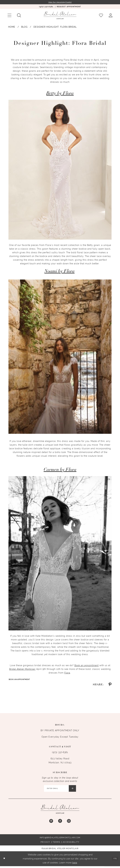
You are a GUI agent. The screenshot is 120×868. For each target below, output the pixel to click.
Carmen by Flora (60, 470)
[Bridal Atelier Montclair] (60, 16)
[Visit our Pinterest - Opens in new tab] (51, 823)
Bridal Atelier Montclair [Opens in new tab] (22, 669)
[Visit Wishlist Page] (101, 16)
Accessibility (71, 844)
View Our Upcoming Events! (60, 2)
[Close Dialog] (5, 861)
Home (12, 27)
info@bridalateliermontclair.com (60, 839)
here (75, 864)
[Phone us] (46, 7)
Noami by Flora (60, 272)
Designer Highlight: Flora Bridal (55, 27)
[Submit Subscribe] (75, 790)
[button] (9, 16)
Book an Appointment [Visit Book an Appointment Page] (21, 680)
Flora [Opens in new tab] (67, 673)
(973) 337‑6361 (60, 753)
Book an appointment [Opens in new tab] (87, 666)
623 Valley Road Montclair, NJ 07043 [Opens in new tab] (60, 761)
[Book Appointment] (69, 7)
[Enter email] (60, 790)
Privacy (45, 844)
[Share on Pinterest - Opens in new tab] (110, 685)
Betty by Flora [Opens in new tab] (60, 94)
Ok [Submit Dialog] (115, 860)
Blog (24, 27)
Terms (56, 844)
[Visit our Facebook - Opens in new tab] (60, 823)
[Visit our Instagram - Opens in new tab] (69, 823)
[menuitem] (46, 7)
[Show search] (19, 16)
